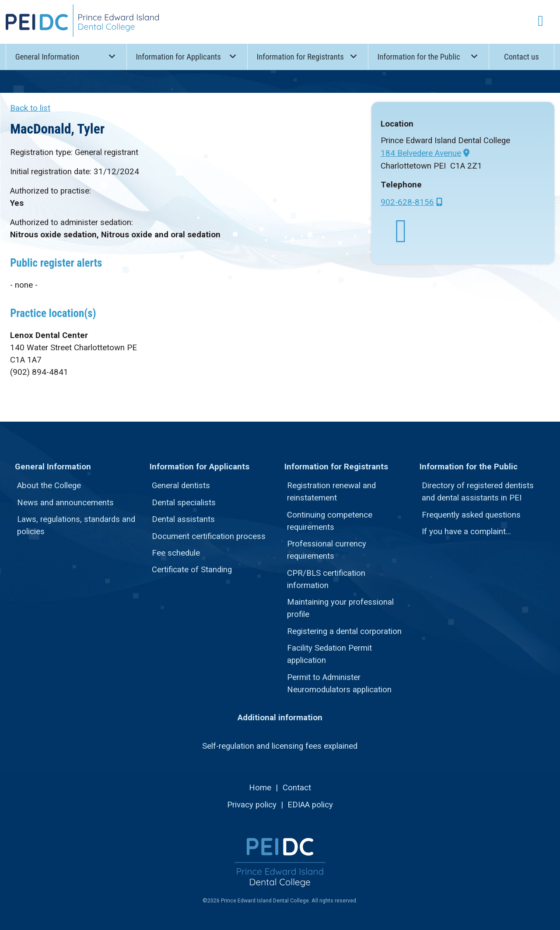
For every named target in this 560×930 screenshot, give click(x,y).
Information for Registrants (308, 56)
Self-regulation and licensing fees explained (280, 746)
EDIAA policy (310, 805)
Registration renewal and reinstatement (331, 492)
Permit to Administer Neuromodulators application (339, 683)
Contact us (521, 57)
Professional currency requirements (327, 550)
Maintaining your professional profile (340, 608)
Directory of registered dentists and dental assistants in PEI (478, 492)
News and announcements (65, 503)
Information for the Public (428, 56)
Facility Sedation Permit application (329, 654)
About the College (49, 486)
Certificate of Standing (192, 570)
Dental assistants (183, 519)
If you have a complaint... (466, 532)
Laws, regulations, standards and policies (76, 525)
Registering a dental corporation (344, 631)
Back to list (30, 108)
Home (260, 788)
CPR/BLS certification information (326, 579)
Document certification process (209, 536)
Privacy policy (252, 805)
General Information (66, 56)
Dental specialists (184, 503)
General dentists (181, 486)
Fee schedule (176, 553)
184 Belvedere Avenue (421, 153)
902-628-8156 (407, 202)
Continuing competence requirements (330, 521)
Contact (297, 788)
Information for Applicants (187, 56)
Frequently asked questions (471, 515)
